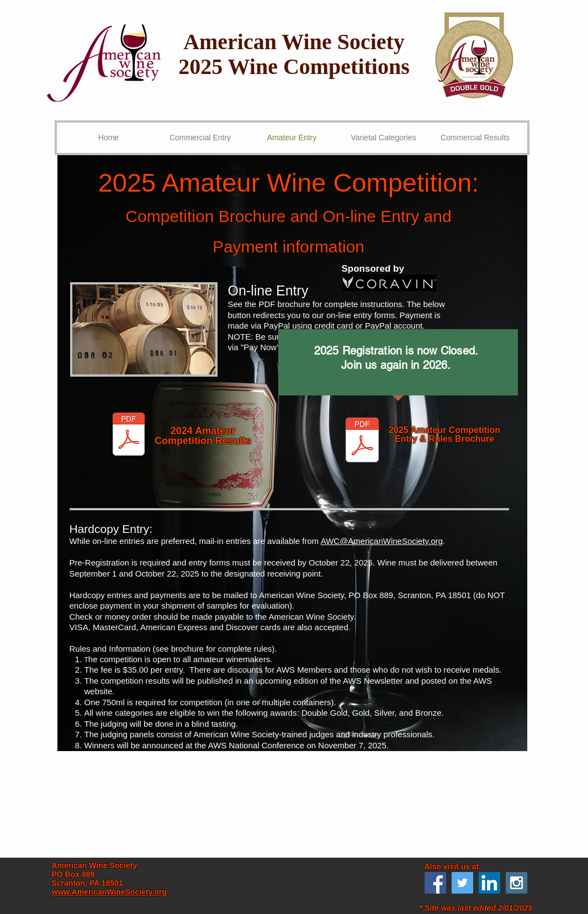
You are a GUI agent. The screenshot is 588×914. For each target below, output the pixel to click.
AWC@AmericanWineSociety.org (382, 541)
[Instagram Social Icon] (517, 883)
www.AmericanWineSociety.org (109, 892)
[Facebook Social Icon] (435, 883)
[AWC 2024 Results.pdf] (129, 435)
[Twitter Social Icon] (462, 883)
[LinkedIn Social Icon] (489, 883)
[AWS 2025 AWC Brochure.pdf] (362, 441)
